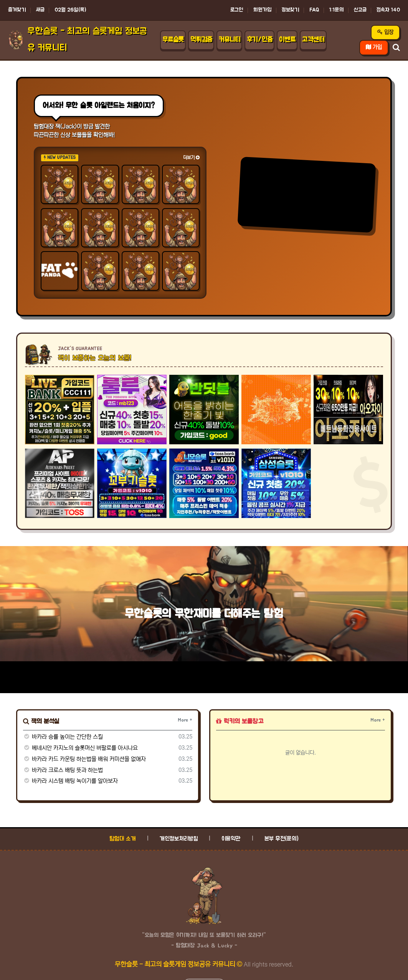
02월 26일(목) (70, 10)
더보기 (191, 158)
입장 (385, 32)
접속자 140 (388, 10)
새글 (40, 10)
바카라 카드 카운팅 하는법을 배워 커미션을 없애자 (84, 759)
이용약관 (231, 839)
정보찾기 (291, 10)
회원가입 (263, 10)
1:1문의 (337, 10)
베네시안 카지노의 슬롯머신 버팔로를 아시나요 (80, 748)
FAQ (314, 10)
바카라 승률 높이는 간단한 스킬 (63, 737)
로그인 (237, 10)
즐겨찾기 (17, 10)
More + (185, 720)
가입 (374, 47)
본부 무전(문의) (282, 839)
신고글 (360, 10)
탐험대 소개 (123, 839)
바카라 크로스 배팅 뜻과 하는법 (63, 770)
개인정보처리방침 (179, 839)
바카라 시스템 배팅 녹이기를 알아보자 (70, 781)
